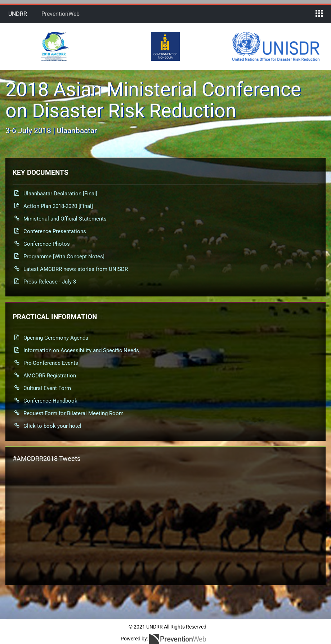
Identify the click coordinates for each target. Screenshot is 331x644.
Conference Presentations (55, 231)
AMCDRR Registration (50, 376)
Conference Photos (47, 244)
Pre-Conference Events (51, 363)
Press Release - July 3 (50, 282)
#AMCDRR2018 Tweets (46, 459)
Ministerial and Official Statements (65, 219)
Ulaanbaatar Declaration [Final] (60, 194)
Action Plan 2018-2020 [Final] (58, 206)
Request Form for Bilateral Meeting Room (73, 413)
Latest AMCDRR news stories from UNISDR (76, 269)
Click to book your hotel (52, 426)
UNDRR (18, 14)
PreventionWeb (61, 14)
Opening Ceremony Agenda (56, 338)
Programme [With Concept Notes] (64, 257)
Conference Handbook (50, 401)
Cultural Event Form (47, 388)
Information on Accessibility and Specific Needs (81, 350)
